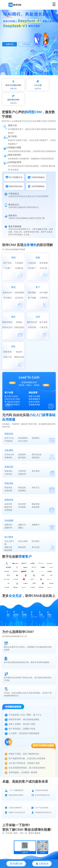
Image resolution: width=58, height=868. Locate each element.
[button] (23, 71)
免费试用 (10, 44)
